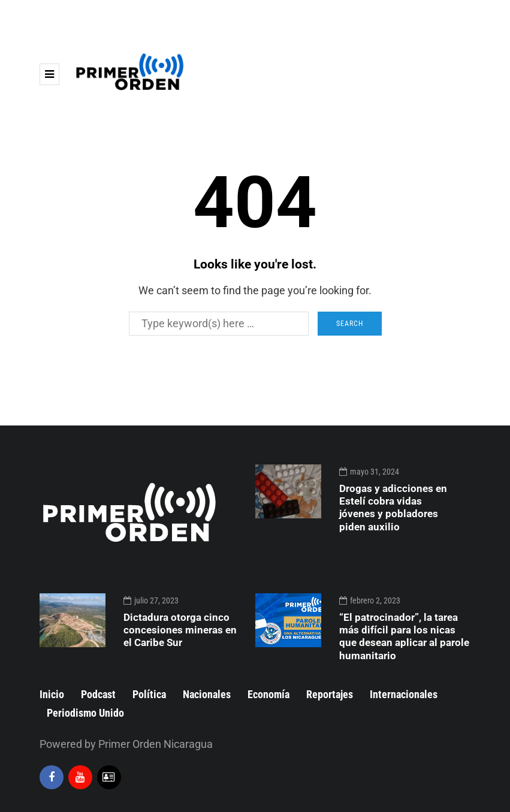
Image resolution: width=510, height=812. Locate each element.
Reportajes (330, 694)
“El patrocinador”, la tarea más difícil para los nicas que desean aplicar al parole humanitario (404, 636)
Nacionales (207, 694)
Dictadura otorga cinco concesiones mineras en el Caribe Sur (180, 630)
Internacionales (404, 694)
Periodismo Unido (85, 713)
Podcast (98, 694)
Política (149, 694)
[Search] (219, 324)
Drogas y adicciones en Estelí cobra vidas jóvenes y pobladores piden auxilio (393, 508)
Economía (268, 694)
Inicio (52, 694)
